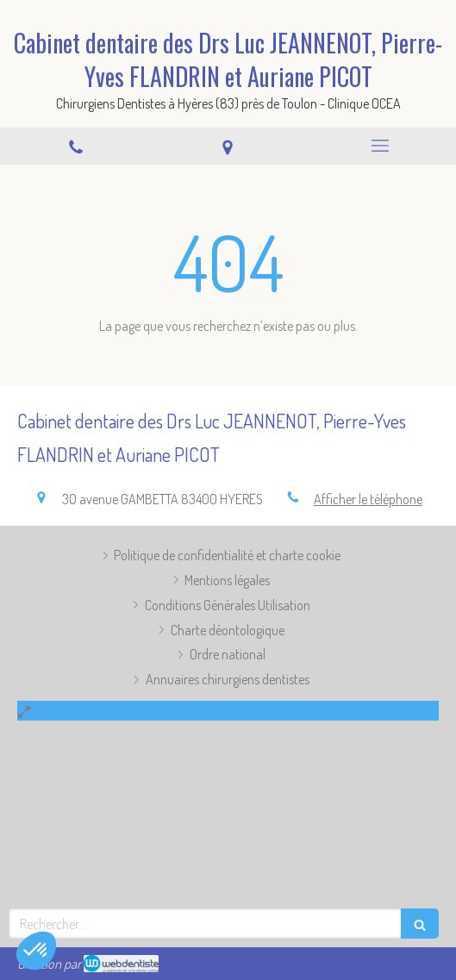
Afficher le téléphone (368, 499)
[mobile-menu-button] (380, 146)
